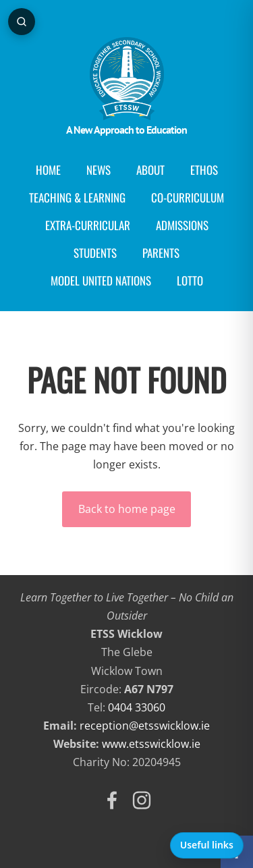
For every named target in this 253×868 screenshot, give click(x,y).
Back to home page (127, 509)
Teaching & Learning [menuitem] (77, 197)
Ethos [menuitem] (204, 170)
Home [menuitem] (48, 170)
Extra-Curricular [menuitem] (88, 225)
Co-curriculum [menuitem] (188, 197)
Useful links (207, 845)
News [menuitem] (99, 170)
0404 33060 (137, 707)
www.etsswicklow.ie (151, 744)
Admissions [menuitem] (182, 225)
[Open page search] (22, 22)
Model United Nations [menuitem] (101, 280)
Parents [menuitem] (161, 253)
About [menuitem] (150, 170)
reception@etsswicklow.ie (145, 726)
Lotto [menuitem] (190, 280)
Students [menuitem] (95, 253)
